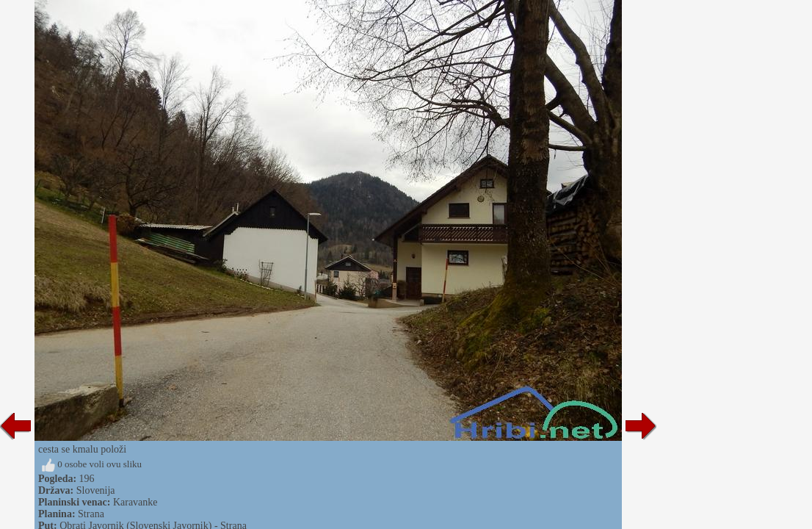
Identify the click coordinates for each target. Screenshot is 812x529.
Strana (91, 514)
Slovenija (96, 490)
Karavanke (135, 502)
